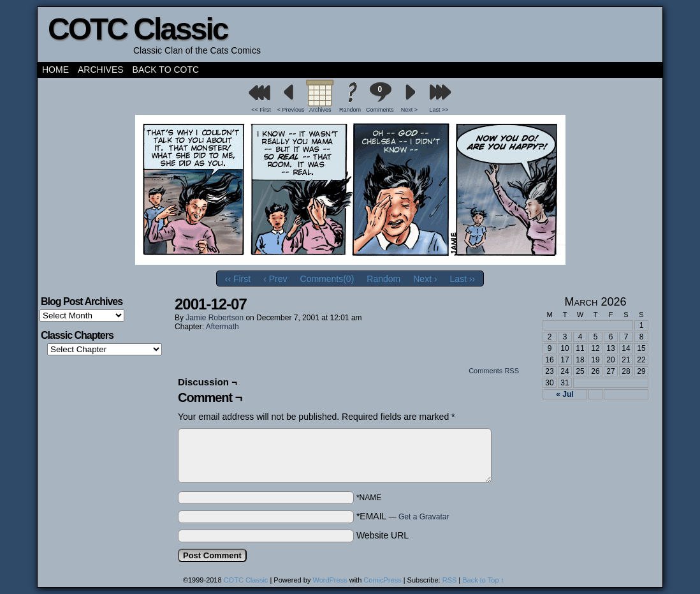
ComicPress (382, 580)
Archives (101, 70)
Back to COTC (166, 70)
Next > (409, 110)
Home (55, 70)
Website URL (383, 535)
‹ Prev (275, 279)
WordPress (330, 580)
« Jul (565, 394)
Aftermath (222, 327)
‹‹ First (238, 279)
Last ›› (463, 279)
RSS (450, 580)
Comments (380, 97)
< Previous (291, 110)
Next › (425, 279)
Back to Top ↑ (483, 580)
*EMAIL (403, 516)
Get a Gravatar (424, 517)
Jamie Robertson (215, 318)
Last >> (439, 110)
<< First (261, 110)
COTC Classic (137, 29)
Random (350, 110)
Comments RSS (494, 371)
